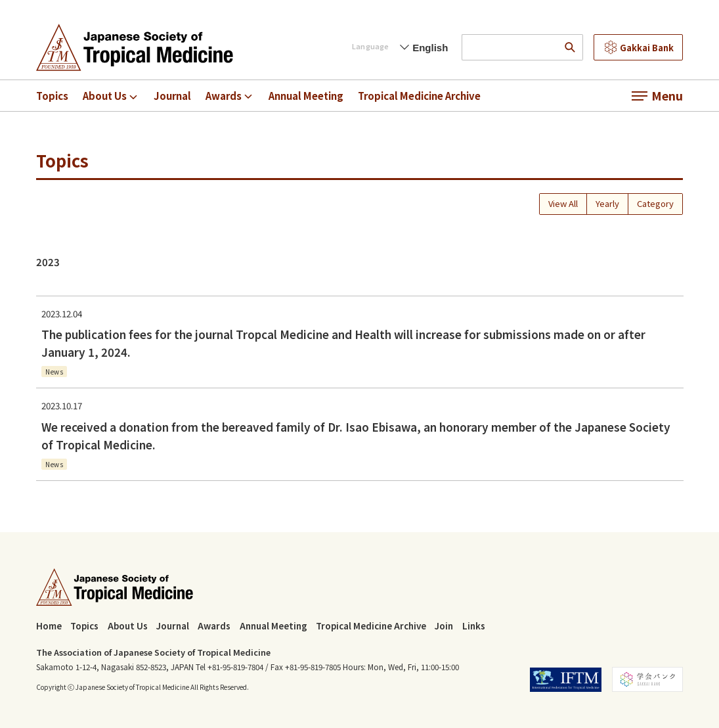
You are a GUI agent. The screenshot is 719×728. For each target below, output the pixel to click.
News (54, 372)
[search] (570, 47)
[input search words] (509, 47)
